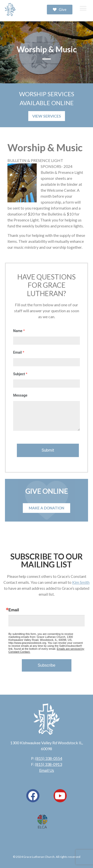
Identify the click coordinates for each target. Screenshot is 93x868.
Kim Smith (81, 582)
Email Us (47, 770)
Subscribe (46, 665)
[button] (83, 8)
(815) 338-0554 (49, 758)
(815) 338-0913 (48, 764)
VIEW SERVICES (47, 116)
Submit (48, 450)
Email (14, 610)
